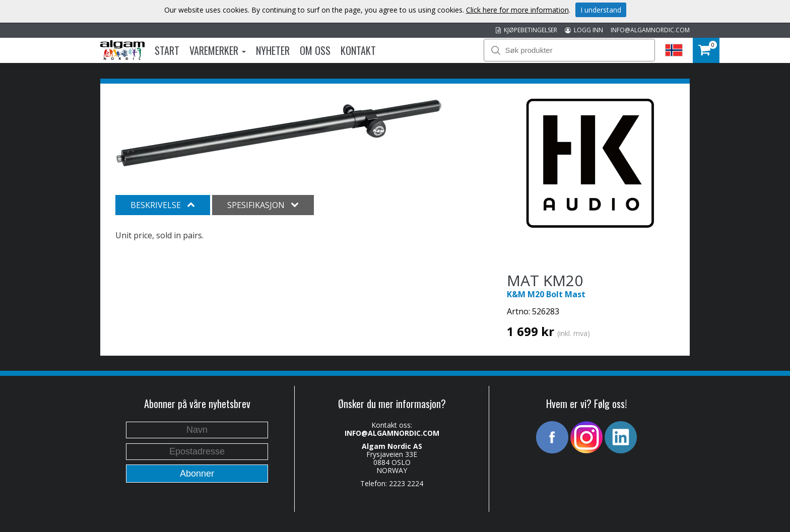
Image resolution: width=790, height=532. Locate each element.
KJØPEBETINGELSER (526, 30)
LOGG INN (584, 30)
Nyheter (273, 50)
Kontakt (358, 50)
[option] (279, 133)
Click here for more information (517, 10)
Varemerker (218, 50)
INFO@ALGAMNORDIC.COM (650, 30)
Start (167, 50)
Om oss (315, 50)
